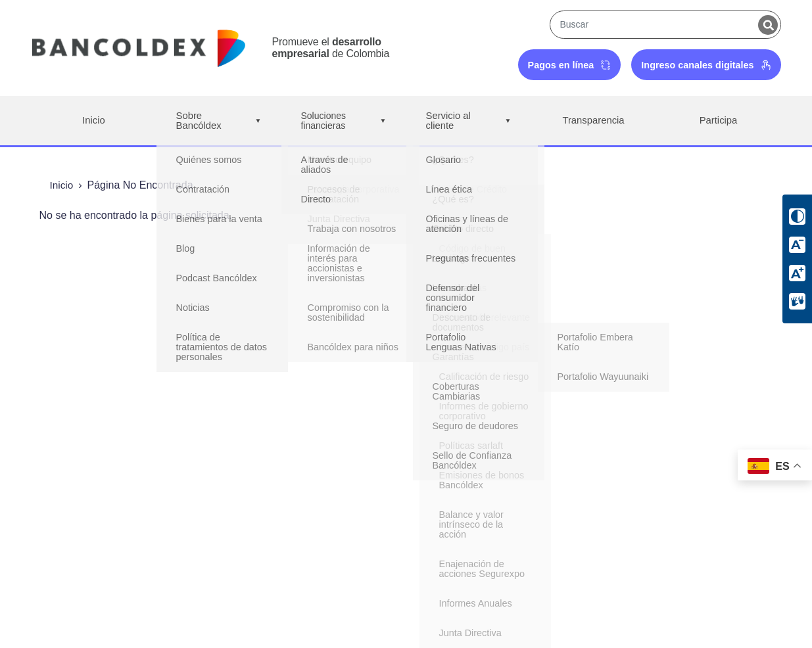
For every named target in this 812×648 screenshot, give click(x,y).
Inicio (94, 121)
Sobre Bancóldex (219, 121)
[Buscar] (768, 25)
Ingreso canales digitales (706, 65)
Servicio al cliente (469, 121)
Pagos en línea (570, 65)
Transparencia (594, 121)
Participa (718, 121)
